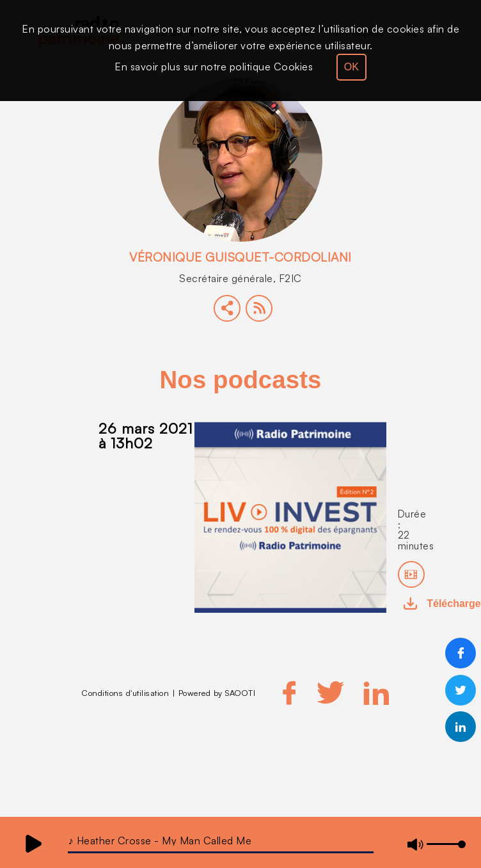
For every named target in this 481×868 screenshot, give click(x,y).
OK (351, 67)
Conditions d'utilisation (125, 693)
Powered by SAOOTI (217, 693)
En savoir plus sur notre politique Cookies (214, 67)
